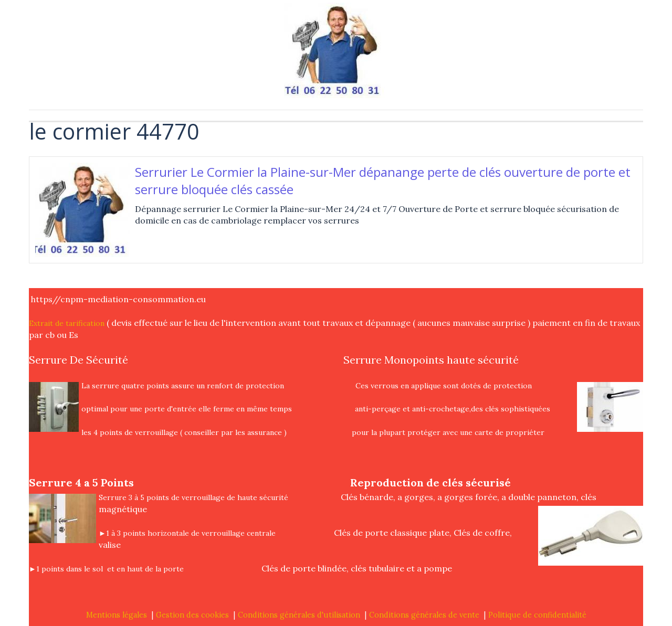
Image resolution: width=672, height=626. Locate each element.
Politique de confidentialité (537, 615)
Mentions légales (117, 615)
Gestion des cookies (192, 615)
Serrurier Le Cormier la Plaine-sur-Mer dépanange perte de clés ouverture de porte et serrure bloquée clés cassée (383, 181)
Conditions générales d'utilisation (299, 615)
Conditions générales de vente (424, 615)
